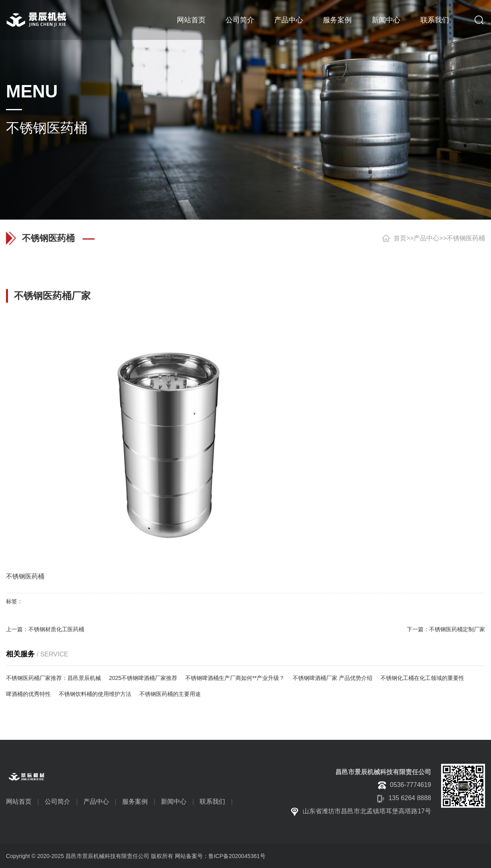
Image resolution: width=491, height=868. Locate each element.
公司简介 (240, 20)
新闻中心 (386, 20)
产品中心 (289, 20)
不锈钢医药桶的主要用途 (170, 694)
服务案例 (337, 20)
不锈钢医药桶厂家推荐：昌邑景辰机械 (53, 678)
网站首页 (191, 20)
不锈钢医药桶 (466, 238)
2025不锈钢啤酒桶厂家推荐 (143, 678)
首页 (400, 238)
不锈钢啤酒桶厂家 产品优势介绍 (333, 678)
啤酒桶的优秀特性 (28, 694)
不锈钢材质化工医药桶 (56, 629)
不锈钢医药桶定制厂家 (457, 629)
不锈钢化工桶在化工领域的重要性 (422, 678)
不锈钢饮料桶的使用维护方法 (95, 694)
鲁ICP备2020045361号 (237, 856)
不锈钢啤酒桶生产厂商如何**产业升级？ (235, 678)
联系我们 (435, 20)
